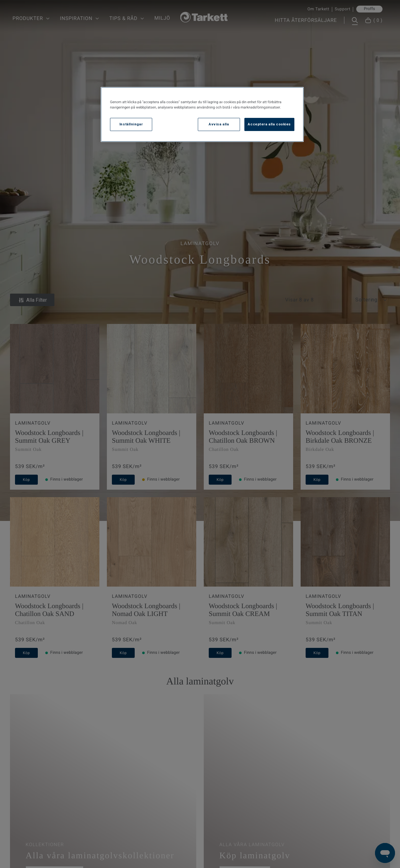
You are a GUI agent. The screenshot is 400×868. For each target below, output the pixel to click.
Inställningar (131, 124)
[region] (202, 114)
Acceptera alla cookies (269, 124)
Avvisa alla (219, 124)
